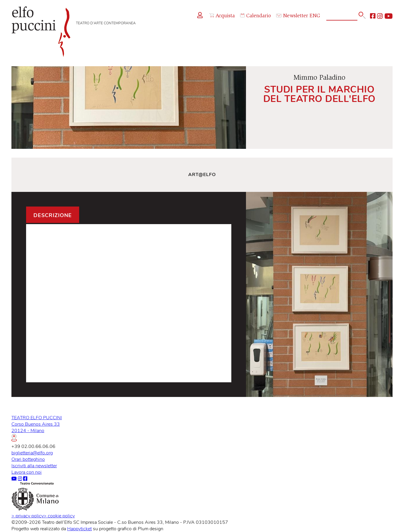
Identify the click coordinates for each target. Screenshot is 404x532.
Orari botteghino (28, 459)
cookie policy (59, 516)
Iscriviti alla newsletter (34, 466)
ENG (315, 16)
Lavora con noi (27, 472)
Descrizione (53, 215)
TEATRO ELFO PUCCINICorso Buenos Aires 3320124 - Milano (37, 428)
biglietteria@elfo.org (32, 453)
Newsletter (292, 16)
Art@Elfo (202, 175)
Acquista (222, 16)
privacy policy (28, 516)
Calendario (256, 16)
